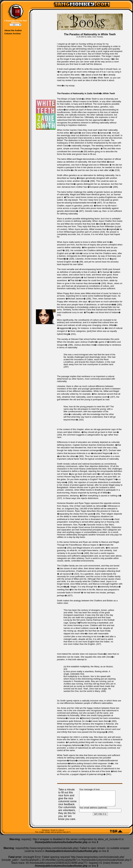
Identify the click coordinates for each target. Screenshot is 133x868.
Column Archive (13, 34)
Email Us (54, 831)
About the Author (13, 30)
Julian (89, 37)
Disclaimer (46, 831)
